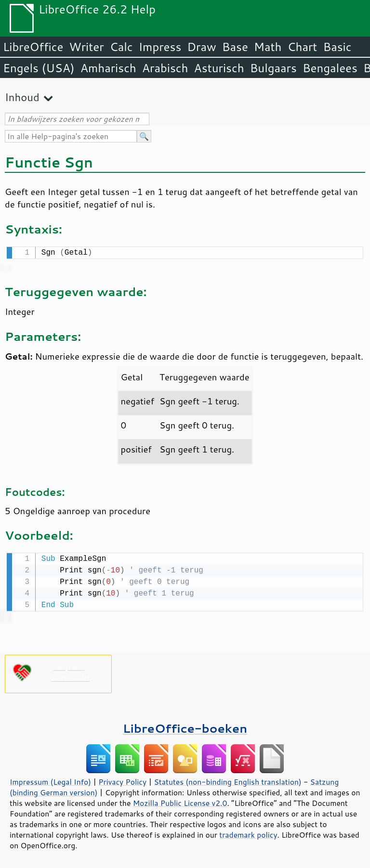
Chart (302, 47)
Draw (201, 47)
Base (235, 47)
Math (268, 47)
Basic (337, 47)
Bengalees (330, 68)
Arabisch (165, 68)
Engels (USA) (39, 68)
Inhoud (22, 97)
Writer (86, 47)
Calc (121, 47)
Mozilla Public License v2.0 (180, 801)
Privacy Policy (122, 780)
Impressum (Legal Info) (50, 780)
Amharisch (108, 68)
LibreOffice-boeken (185, 726)
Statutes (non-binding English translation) (227, 780)
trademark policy (248, 833)
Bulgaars (273, 68)
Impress (160, 47)
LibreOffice (33, 47)
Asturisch (219, 68)
